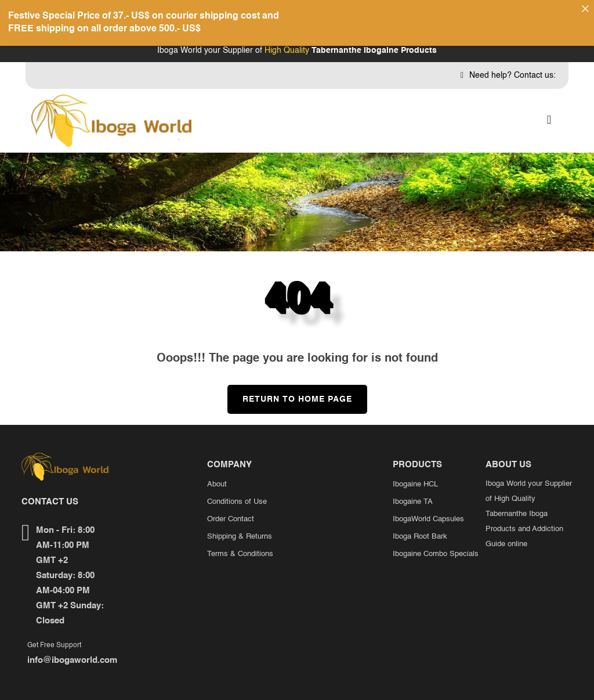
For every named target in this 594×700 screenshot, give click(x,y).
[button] (549, 110)
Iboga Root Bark (420, 526)
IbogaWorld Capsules (428, 508)
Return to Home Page (290, 384)
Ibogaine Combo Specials (436, 543)
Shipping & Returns (240, 526)
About (217, 473)
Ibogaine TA (413, 491)
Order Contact (231, 508)
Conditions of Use (237, 491)
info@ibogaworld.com (72, 650)
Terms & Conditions (240, 543)
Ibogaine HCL (415, 473)
